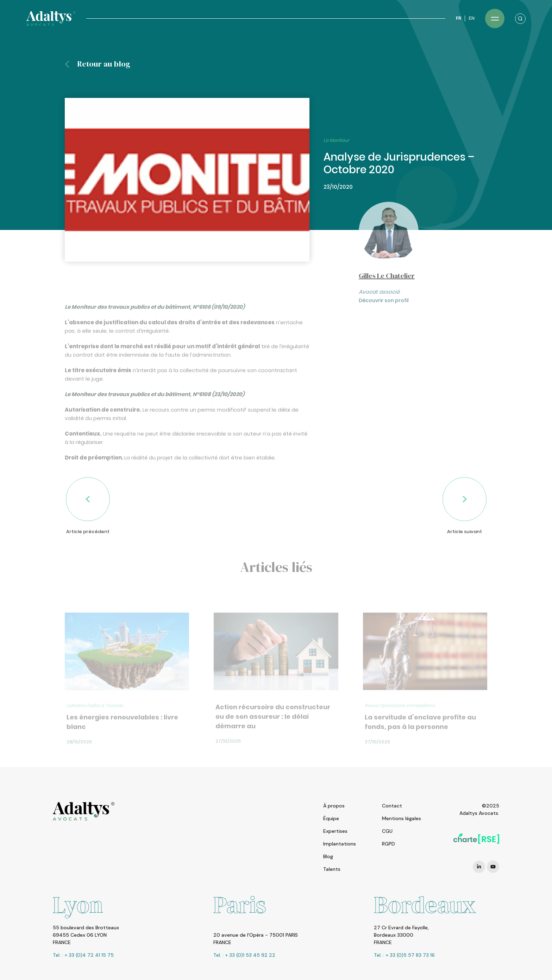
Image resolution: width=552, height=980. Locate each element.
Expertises (335, 831)
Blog (328, 856)
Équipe (331, 818)
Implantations (340, 844)
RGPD (388, 844)
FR (459, 18)
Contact (392, 806)
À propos (334, 806)
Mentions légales (402, 818)
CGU (387, 831)
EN (472, 18)
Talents (332, 869)
